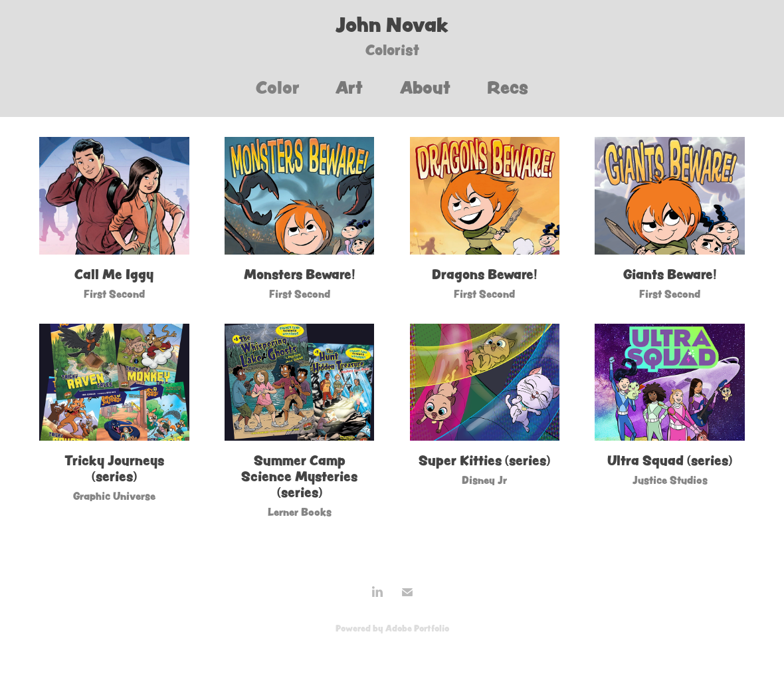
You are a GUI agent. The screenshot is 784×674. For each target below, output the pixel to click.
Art (349, 87)
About (425, 87)
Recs (508, 87)
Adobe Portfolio (417, 628)
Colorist (392, 50)
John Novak (392, 25)
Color (278, 87)
